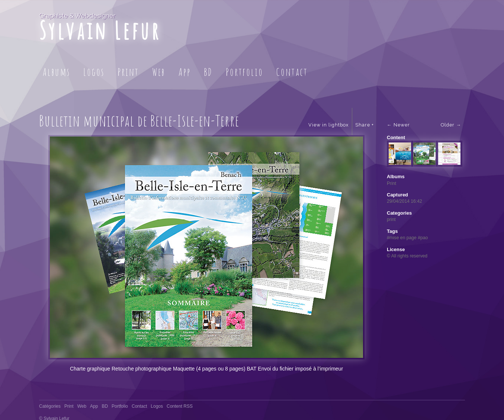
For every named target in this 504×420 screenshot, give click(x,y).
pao (424, 238)
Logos (94, 72)
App (184, 72)
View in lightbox (328, 125)
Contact (292, 72)
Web (159, 72)
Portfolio (244, 72)
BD (208, 72)
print (391, 219)
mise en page (403, 238)
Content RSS (180, 398)
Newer (402, 125)
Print (128, 72)
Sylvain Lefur (100, 30)
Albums (57, 72)
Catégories (50, 398)
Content (396, 137)
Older (448, 125)
